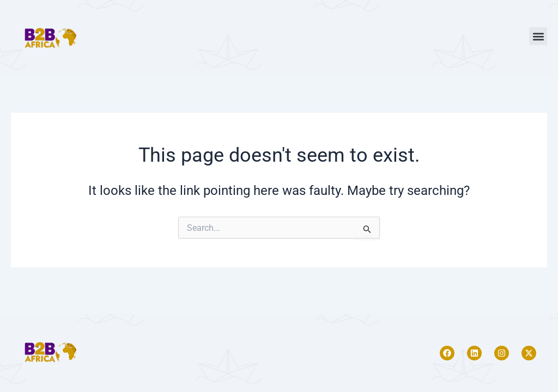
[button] (538, 36)
